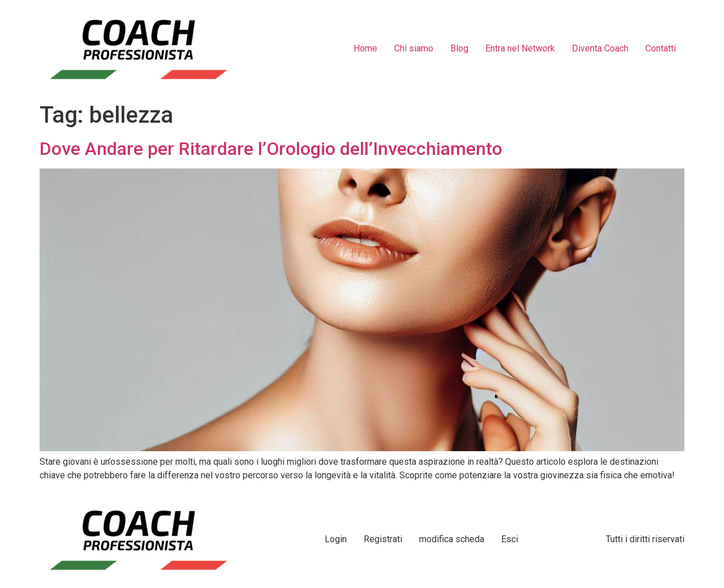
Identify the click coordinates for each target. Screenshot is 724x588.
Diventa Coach (600, 48)
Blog (459, 48)
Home (365, 48)
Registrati (383, 539)
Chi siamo (414, 48)
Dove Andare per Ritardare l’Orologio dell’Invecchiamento (271, 149)
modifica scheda (452, 539)
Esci (510, 539)
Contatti (661, 48)
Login (336, 539)
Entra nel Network (520, 48)
